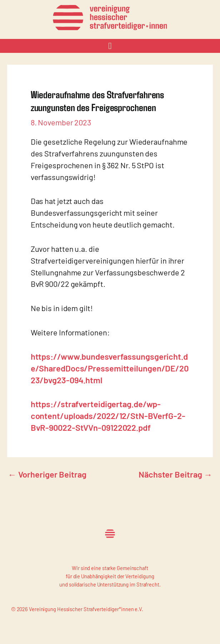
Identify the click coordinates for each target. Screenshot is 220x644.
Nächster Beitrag (175, 474)
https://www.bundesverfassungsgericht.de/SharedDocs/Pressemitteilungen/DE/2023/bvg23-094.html (110, 368)
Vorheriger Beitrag (47, 474)
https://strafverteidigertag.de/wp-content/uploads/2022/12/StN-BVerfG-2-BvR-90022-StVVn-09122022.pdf (108, 416)
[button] (110, 46)
